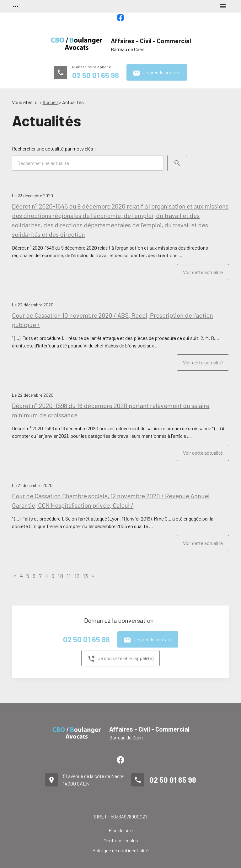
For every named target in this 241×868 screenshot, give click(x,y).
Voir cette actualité (203, 272)
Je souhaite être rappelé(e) (120, 659)
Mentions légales (121, 840)
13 (85, 576)
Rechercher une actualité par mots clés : (54, 148)
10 (60, 576)
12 (77, 576)
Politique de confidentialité (120, 850)
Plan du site (121, 830)
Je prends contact (157, 73)
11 (69, 576)
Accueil (50, 102)
